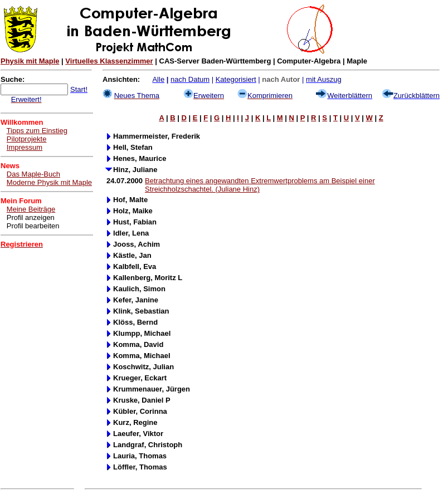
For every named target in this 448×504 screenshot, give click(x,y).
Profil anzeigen (31, 217)
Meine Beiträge (31, 209)
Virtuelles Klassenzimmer (109, 61)
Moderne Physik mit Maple (49, 182)
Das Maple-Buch (33, 174)
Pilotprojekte (27, 139)
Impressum (25, 147)
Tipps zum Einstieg (37, 131)
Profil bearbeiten (33, 226)
